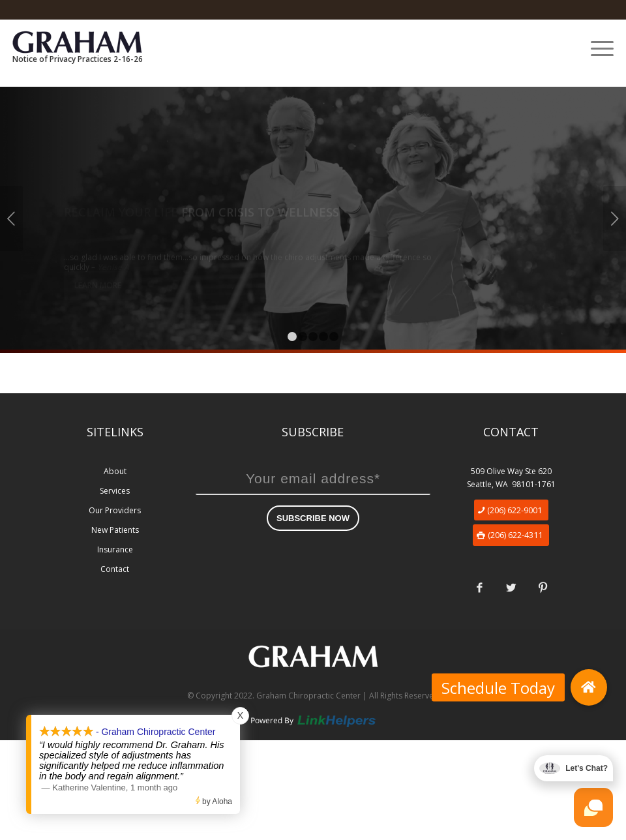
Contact (115, 569)
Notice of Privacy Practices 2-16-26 (78, 59)
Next (615, 218)
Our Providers (115, 510)
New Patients (115, 530)
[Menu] (596, 48)
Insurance (115, 549)
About (115, 471)
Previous (11, 218)
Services (115, 491)
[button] (589, 687)
